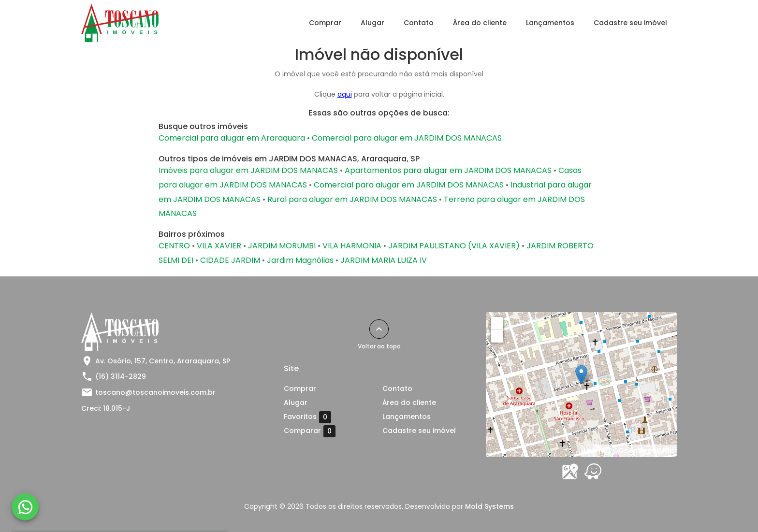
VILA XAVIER (219, 246)
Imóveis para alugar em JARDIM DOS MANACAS (248, 170)
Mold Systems (489, 506)
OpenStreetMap (646, 450)
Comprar (325, 23)
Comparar (310, 431)
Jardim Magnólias (300, 260)
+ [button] (497, 323)
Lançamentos (550, 23)
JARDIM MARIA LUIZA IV (384, 260)
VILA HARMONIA (352, 246)
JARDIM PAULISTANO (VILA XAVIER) (454, 246)
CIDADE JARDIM (230, 260)
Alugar (372, 23)
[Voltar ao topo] (379, 329)
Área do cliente (480, 23)
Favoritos (307, 417)
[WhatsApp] (25, 507)
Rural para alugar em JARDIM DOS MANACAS (352, 199)
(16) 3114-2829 (121, 376)
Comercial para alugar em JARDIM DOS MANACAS (407, 138)
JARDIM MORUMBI (282, 246)
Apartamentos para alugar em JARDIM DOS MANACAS (448, 170)
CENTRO (174, 246)
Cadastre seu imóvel (630, 23)
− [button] (497, 336)
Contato (419, 23)
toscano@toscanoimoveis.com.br (155, 392)
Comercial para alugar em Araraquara (232, 138)
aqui (345, 94)
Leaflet (596, 450)
